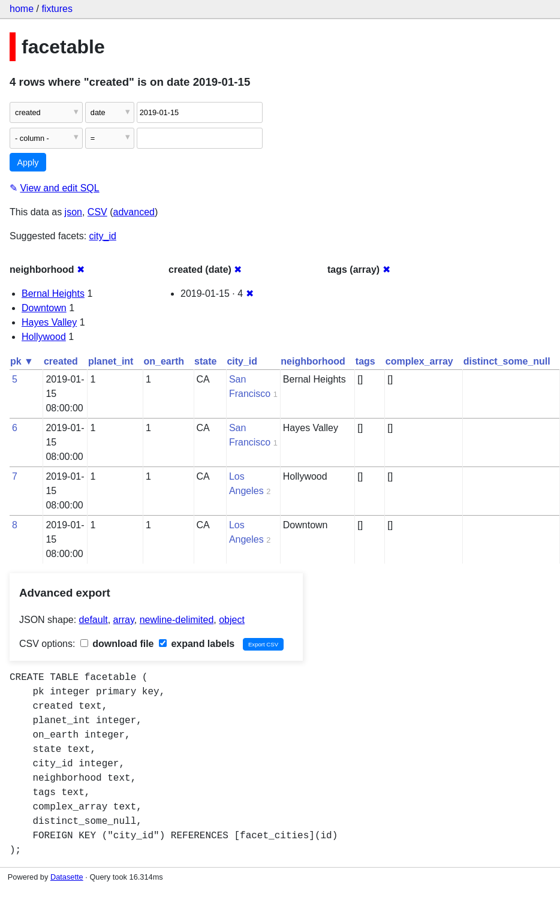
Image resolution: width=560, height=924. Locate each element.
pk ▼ (22, 361)
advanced (134, 212)
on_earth (164, 361)
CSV (97, 212)
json (73, 212)
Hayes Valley (49, 322)
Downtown (44, 308)
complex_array (419, 361)
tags (365, 361)
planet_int (111, 361)
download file (117, 644)
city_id (103, 236)
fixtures (57, 9)
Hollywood (44, 337)
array (124, 620)
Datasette (67, 877)
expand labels (197, 644)
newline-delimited (177, 620)
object (232, 620)
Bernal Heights (53, 294)
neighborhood (313, 361)
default (94, 620)
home (22, 9)
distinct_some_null (507, 361)
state (205, 361)
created (61, 361)
